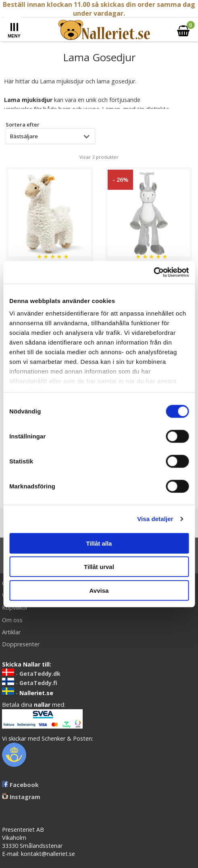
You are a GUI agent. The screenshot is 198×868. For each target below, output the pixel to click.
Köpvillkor (15, 607)
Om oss (12, 620)
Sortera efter (23, 125)
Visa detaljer (155, 519)
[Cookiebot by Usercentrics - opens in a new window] (153, 272)
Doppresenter (21, 644)
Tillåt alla (99, 543)
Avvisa (99, 590)
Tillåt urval (99, 567)
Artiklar (11, 632)
